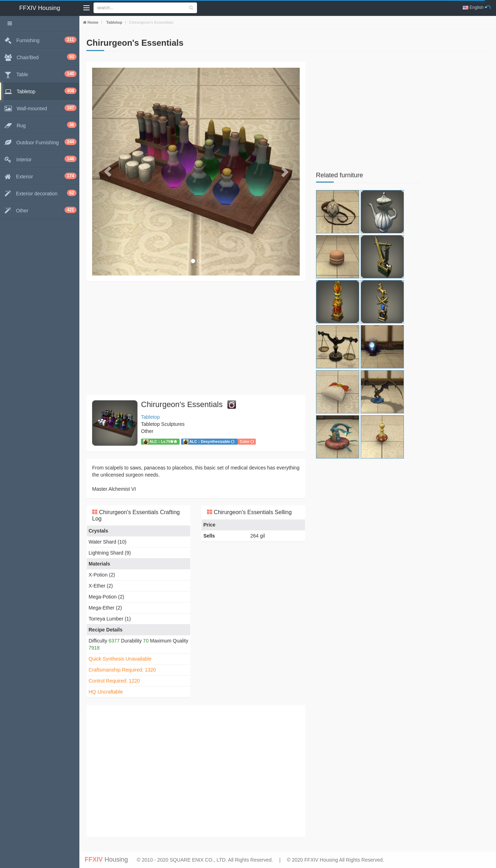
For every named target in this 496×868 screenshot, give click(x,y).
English (475, 7)
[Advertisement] (196, 338)
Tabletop (114, 22)
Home (92, 22)
